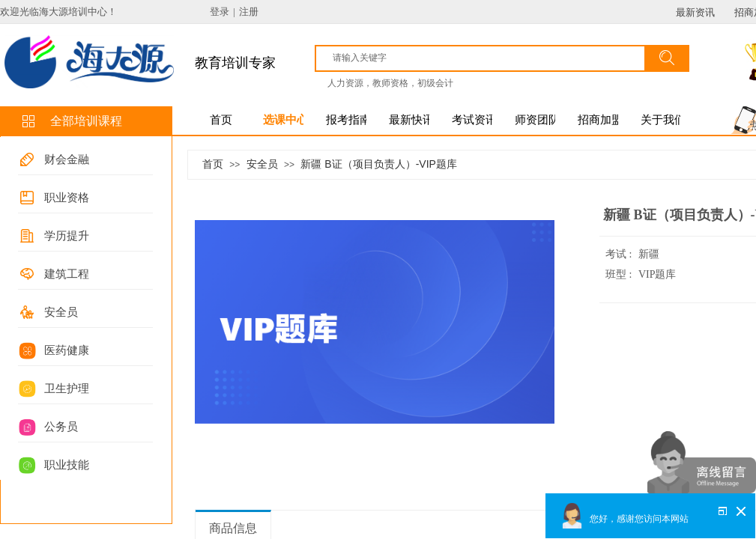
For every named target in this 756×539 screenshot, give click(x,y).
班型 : (620, 274)
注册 (249, 12)
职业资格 (67, 198)
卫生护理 (67, 389)
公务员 (61, 427)
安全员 (61, 312)
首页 (213, 164)
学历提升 (67, 236)
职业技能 (67, 465)
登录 (220, 12)
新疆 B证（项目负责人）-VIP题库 (378, 164)
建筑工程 (67, 274)
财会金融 (67, 159)
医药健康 (67, 350)
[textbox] (487, 58)
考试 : (620, 254)
